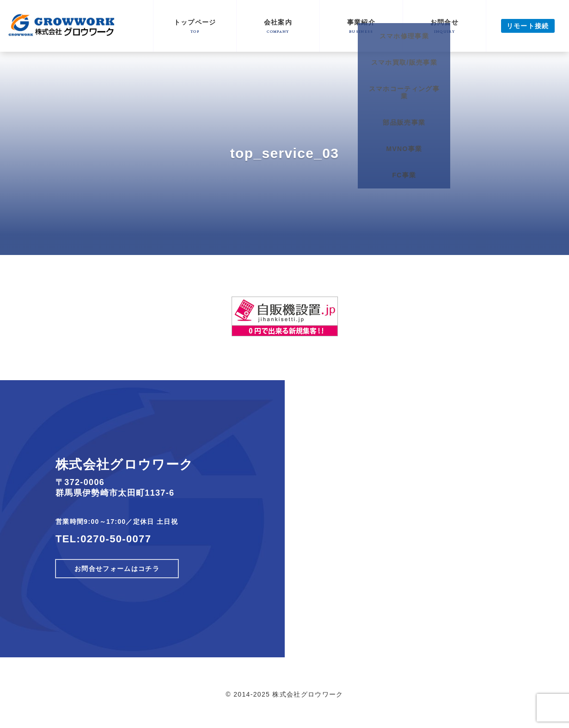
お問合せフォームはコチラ (117, 569)
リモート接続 (528, 26)
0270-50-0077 (116, 539)
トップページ (195, 26)
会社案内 (278, 26)
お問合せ (444, 26)
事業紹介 (361, 26)
